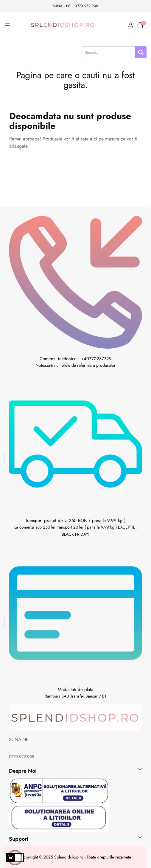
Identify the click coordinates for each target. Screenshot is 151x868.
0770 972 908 (22, 757)
